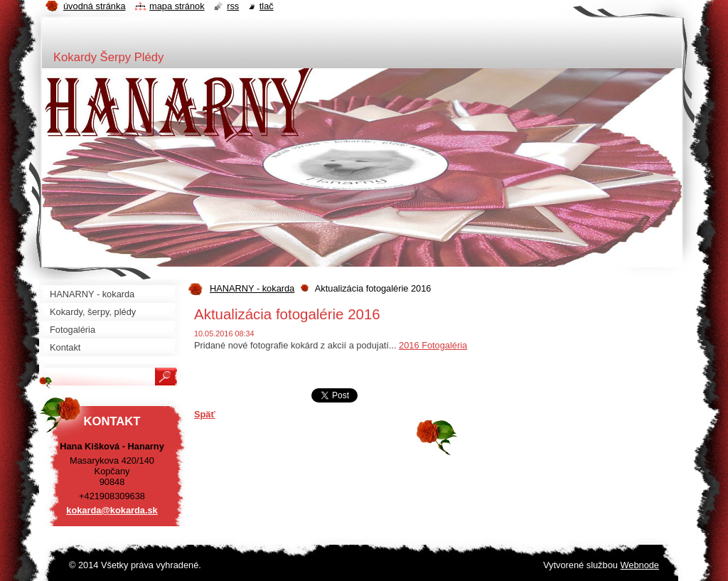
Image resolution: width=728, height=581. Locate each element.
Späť (205, 414)
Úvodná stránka (95, 6)
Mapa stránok (177, 6)
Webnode (639, 565)
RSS (233, 6)
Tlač (267, 6)
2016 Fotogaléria (433, 345)
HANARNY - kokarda (252, 288)
